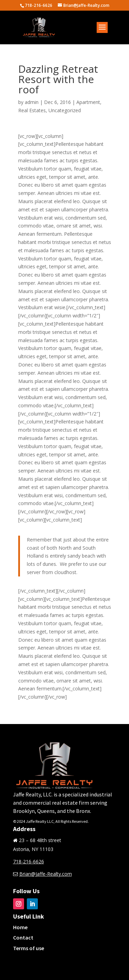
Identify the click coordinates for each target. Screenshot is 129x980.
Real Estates (32, 110)
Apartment (88, 102)
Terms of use (29, 948)
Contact (23, 937)
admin (32, 102)
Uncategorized (65, 110)
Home (20, 927)
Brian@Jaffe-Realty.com (46, 874)
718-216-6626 (29, 861)
